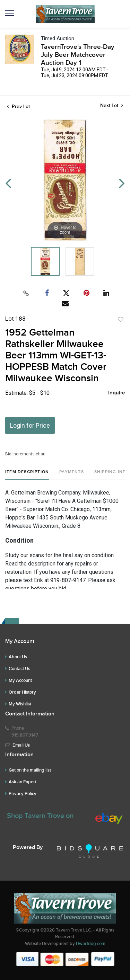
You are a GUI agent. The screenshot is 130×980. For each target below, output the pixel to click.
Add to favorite (121, 320)
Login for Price (30, 425)
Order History (22, 692)
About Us (18, 657)
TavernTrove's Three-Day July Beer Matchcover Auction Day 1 (78, 55)
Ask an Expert (23, 782)
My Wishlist (20, 704)
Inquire (116, 393)
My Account (20, 680)
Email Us (21, 745)
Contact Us (19, 669)
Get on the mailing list (30, 770)
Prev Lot (18, 106)
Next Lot (112, 105)
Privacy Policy (23, 794)
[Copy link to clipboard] (26, 293)
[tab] (27, 475)
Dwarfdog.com (91, 944)
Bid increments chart (25, 454)
